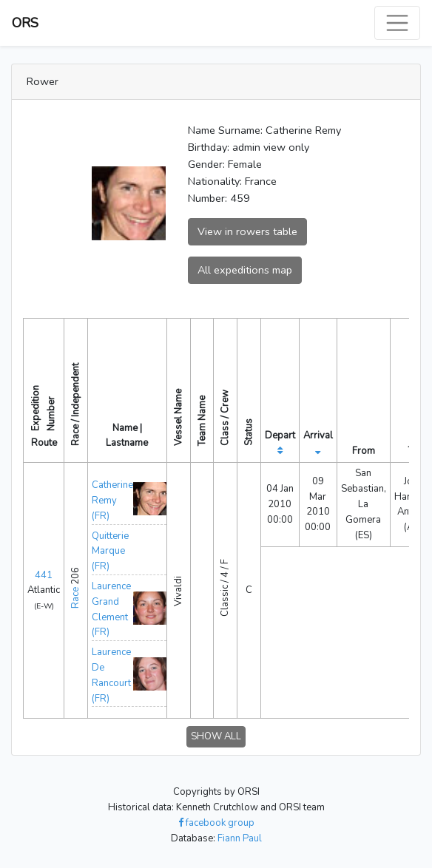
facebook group (216, 823)
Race (75, 598)
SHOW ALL (216, 736)
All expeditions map (245, 270)
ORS (25, 23)
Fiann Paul (240, 838)
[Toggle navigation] (397, 23)
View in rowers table (247, 231)
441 (44, 575)
